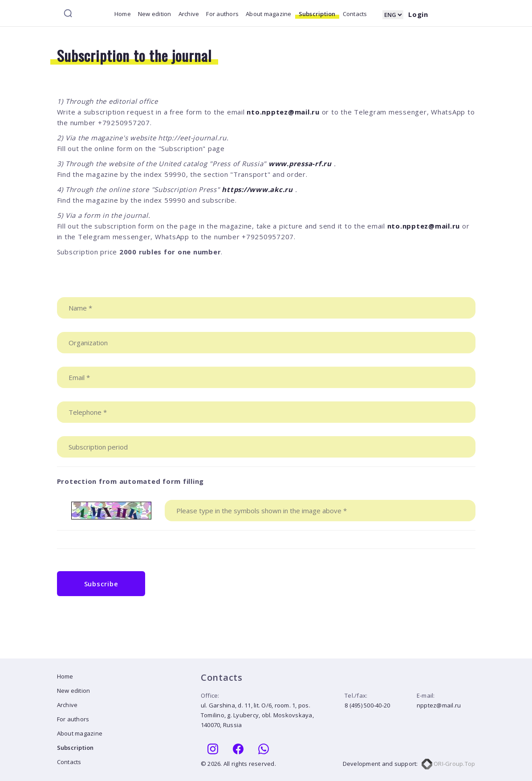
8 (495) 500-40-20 (367, 705)
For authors (222, 14)
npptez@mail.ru (439, 705)
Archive (189, 14)
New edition (155, 14)
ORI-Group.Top (449, 764)
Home (123, 14)
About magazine (269, 14)
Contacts (355, 14)
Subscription (317, 14)
